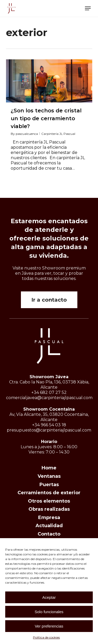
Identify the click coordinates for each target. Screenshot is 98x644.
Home (49, 468)
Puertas (49, 485)
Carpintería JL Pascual (58, 134)
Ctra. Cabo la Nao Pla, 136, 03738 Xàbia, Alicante (49, 385)
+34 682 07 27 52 (49, 392)
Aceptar (49, 597)
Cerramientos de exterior (49, 493)
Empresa (49, 517)
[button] (88, 8)
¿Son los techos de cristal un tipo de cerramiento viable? (46, 118)
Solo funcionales (49, 612)
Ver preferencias (49, 626)
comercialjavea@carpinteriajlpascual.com (49, 398)
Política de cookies (46, 637)
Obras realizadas (49, 509)
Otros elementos (49, 501)
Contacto (49, 534)
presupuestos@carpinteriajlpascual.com (49, 430)
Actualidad (49, 526)
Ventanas (49, 476)
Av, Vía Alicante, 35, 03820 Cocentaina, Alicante (49, 417)
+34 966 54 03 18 (49, 425)
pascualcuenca (27, 134)
